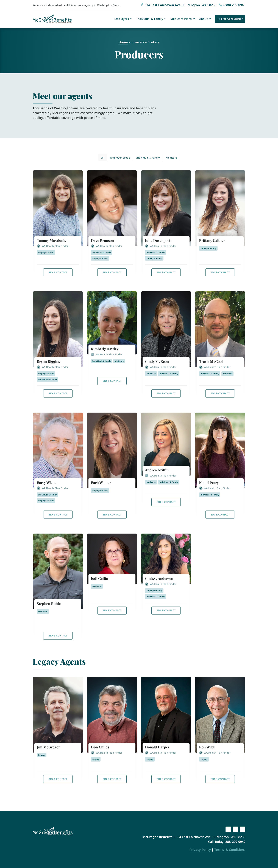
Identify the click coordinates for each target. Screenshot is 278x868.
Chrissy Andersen (159, 578)
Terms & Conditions (230, 850)
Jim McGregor (48, 747)
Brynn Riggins (48, 361)
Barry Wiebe (47, 482)
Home (123, 42)
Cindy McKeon (157, 361)
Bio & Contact (58, 272)
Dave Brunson (102, 240)
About (203, 19)
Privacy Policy (200, 850)
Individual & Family (150, 19)
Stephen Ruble (49, 603)
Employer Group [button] (120, 158)
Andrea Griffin (157, 470)
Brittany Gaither (212, 240)
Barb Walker (101, 482)
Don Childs (100, 747)
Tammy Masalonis (51, 240)
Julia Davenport (158, 240)
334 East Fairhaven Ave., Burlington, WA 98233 (180, 5)
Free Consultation (232, 19)
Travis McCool (211, 361)
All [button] (103, 158)
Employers (122, 19)
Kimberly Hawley (105, 349)
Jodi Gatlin (100, 578)
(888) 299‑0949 (234, 5)
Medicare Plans (181, 19)
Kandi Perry (209, 482)
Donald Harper (157, 747)
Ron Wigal (207, 747)
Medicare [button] (171, 158)
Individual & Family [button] (148, 158)
